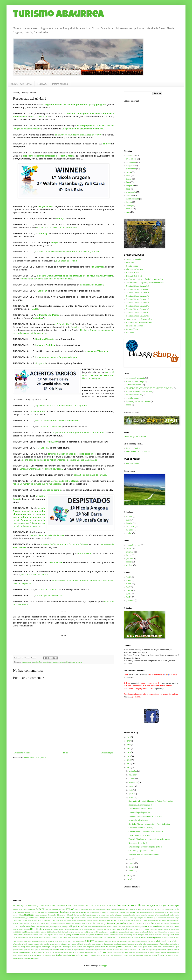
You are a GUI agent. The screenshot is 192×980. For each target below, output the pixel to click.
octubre (132, 779)
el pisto (107, 144)
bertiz (171, 912)
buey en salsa (81, 915)
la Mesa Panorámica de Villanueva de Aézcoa (41, 469)
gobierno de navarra (127, 926)
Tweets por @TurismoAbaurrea (136, 436)
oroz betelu (24, 944)
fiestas (129, 179)
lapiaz (149, 932)
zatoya (22, 958)
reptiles (129, 533)
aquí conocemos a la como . (61, 406)
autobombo (37, 662)
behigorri (161, 912)
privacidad (112, 947)
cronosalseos (131, 159)
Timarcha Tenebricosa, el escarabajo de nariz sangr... (149, 839)
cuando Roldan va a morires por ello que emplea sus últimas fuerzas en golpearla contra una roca (29, 517)
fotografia (130, 185)
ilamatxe (161, 929)
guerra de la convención (149, 926)
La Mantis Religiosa (45, 345)
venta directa (133, 955)
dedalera (76, 921)
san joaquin (23, 952)
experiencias (131, 169)
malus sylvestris (89, 935)
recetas (61, 949)
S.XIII (129, 577)
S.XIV (129, 580)
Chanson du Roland (64, 905)
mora (177, 937)
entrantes (130, 552)
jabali (59, 932)
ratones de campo (52, 490)
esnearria (80, 923)
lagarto (132, 932)
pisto (70, 947)
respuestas (46, 662)
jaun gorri (84, 932)
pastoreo (94, 944)
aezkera (62, 909)
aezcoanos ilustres (52, 909)
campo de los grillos (129, 915)
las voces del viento (158, 932)
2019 (129, 756)
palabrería (80, 944)
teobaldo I (159, 952)
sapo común (64, 952)
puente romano (158, 947)
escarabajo (73, 923)
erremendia (62, 923)
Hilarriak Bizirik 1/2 (134, 273)
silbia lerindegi (130, 952)
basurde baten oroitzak (128, 912)
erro (67, 923)
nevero (104, 941)
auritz (47, 912)
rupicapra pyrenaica (155, 950)
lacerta (127, 932)
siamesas (110, 952)
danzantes (70, 921)
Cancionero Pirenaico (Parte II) (141, 828)
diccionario (83, 921)
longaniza (50, 935)
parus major (87, 944)
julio (131, 790)
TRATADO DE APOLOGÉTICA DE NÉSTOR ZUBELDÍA (150, 388)
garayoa (58, 926)
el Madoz (34, 309)
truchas (62, 955)
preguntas (91, 947)
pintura (33, 947)
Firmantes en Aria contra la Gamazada (144, 854)
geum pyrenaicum (109, 926)
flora (128, 182)
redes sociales (69, 950)
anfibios (129, 516)
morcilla (16, 941)
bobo (64, 915)
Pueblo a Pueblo (132, 463)
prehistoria (130, 600)
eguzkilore (158, 921)
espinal (85, 923)
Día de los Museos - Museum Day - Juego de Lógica (149, 824)
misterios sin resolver (141, 937)
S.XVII (129, 590)
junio (131, 794)
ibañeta (114, 929)
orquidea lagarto (49, 944)
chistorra (89, 918)
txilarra (108, 955)
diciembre (133, 771)
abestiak (16, 909)
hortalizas (89, 929)
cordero (24, 920)
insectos (129, 523)
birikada (21, 915)
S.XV (128, 587)
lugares (129, 202)
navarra (90, 941)
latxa (177, 932)
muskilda (37, 941)
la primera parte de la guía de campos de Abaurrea (79, 433)
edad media (144, 921)
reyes (93, 950)
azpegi (87, 912)
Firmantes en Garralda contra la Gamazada (145, 816)
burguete (89, 915)
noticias (129, 209)
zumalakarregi (30, 958)
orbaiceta (159, 941)
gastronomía (131, 192)
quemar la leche (29, 950)
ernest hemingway (133, 398)
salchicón (16, 952)
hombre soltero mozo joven (68, 929)
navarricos (99, 941)
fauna (128, 175)
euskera (112, 923)
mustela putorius (51, 941)
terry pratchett (22, 955)
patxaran (122, 944)
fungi (128, 189)
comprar (140, 918)
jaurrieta (90, 932)
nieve (109, 941)
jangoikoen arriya (75, 932)
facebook (148, 923)
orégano (63, 944)
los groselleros (46, 206)
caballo (112, 915)
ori (19, 944)
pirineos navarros (62, 947)
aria (173, 909)
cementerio (61, 918)
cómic (64, 921)
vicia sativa (152, 955)
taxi (145, 952)
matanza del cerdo (28, 937)
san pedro (46, 952)
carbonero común (160, 915)
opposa (153, 941)
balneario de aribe (101, 912)
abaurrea (121, 905)
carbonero (151, 915)
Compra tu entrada (133, 259)
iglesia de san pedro (136, 929)
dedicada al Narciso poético (35, 574)
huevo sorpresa (101, 929)
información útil (132, 199)
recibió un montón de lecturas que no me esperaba (37, 484)
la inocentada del (65, 481)
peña (157, 944)
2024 (129, 737)
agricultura (79, 909)
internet (44, 932)
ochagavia (135, 941)
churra (106, 918)
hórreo (109, 929)
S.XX (128, 594)
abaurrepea (175, 905)
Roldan (113, 905)
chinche (84, 918)
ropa (147, 950)
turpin (94, 955)
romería (132, 950)
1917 (15, 905)
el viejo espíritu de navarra (170, 921)
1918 (19, 905)
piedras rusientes (18, 947)
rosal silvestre (55, 562)
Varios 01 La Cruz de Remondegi (139, 319)
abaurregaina (161, 905)
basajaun (112, 912)
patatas (111, 944)
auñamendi (71, 912)
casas (36, 918)
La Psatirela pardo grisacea (139, 812)
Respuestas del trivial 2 (138, 843)
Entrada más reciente (22, 753)
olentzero (147, 941)
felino (158, 923)
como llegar (133, 918)
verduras (129, 565)
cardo (168, 915)
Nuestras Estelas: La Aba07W (138, 293)
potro (84, 947)
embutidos (16, 923)
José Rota (130, 332)
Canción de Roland (134, 385)
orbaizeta (175, 941)
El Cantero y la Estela (135, 269)
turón (99, 955)
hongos (55, 243)
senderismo (102, 952)
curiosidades (131, 162)
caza (55, 918)
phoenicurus (175, 944)
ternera (15, 955)
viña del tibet (169, 955)
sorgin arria (139, 952)
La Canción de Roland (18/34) (140, 809)
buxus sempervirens (103, 915)
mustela (43, 941)
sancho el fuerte (55, 952)
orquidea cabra (38, 944)
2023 (129, 741)
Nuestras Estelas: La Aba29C (137, 309)
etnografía (130, 166)
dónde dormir (135, 921)
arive (15, 912)
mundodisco (23, 941)
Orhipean (42, 291)
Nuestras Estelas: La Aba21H (138, 303)
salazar (176, 949)
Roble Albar (52, 442)
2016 (129, 768)
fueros (28, 926)
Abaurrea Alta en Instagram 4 (140, 805)
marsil (172, 935)
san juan (31, 952)
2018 (129, 760)
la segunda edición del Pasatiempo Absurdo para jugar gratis (74, 105)
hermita (176, 926)
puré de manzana (168, 947)
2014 (129, 879)
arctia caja (161, 909)
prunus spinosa (143, 947)
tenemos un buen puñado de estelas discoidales (72, 454)
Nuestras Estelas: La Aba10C (137, 296)
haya (171, 926)
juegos (116, 932)
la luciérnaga (99, 267)
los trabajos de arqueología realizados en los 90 (78, 135)
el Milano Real (42, 448)
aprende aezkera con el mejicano (139, 391)
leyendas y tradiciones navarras (138, 401)
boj (67, 915)
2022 (129, 745)
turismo (72, 955)
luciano (56, 935)
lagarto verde (139, 932)
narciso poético (67, 941)
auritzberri (53, 912)
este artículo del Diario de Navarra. (90, 475)
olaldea (142, 941)
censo (68, 918)
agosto (132, 786)
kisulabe (122, 932)
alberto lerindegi (89, 909)
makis (82, 935)
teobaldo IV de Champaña (171, 952)
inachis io (167, 929)
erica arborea (41, 923)
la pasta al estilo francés (50, 427)
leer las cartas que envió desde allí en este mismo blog (46, 279)
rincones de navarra (113, 950)
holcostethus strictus (52, 929)
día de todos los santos (123, 921)
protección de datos (131, 947)
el (36, 291)
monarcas (167, 937)
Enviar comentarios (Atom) (35, 758)
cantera (138, 915)
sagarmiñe (170, 950)
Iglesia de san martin (103, 905)
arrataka (29, 912)
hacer (85, 553)
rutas (128, 212)
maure (49, 937)
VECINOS (42, 84)
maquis (118, 935)
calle (121, 915)
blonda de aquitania (41, 915)
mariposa (141, 935)
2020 (129, 752)
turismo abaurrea (76, 662)
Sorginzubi (41, 363)
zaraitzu (176, 955)
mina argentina (123, 937)
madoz (77, 935)
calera (117, 915)
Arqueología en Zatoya (135, 381)
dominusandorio (104, 920)
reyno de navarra (101, 950)
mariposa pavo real (151, 935)
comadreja (126, 918)
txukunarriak (115, 955)
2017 (129, 764)
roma (121, 950)
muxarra (60, 941)
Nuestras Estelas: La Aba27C (137, 306)
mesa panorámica (106, 937)
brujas (74, 915)
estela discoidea (94, 923)
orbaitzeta (167, 941)
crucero (44, 921)
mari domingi (128, 935)
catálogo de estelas (46, 918)
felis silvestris (165, 923)
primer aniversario (102, 947)
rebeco (55, 950)
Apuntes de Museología (135, 378)
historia (129, 195)
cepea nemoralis (76, 918)
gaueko (96, 926)
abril (131, 859)
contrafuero (17, 920)
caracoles (144, 915)
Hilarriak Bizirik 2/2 (134, 276)
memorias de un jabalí (59, 937)
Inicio (65, 753)
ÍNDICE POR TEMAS (21, 84)
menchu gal (72, 937)
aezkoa (30, 662)
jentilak (96, 932)
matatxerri (38, 937)
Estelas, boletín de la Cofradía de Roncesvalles (144, 279)
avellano (78, 912)
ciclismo (111, 918)
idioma (119, 929)
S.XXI (129, 597)
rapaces (50, 950)
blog (26, 915)
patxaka (116, 944)
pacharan (74, 944)
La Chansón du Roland (66, 261)
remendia (82, 950)
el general (75, 276)
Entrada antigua (107, 753)
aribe (177, 909)
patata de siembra (103, 944)
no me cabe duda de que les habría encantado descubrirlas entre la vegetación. (60, 460)
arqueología (22, 912)
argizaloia (168, 909)
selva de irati (77, 952)
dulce (113, 920)
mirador (131, 937)
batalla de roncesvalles (144, 912)
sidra (114, 952)
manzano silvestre (109, 935)
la (60, 218)
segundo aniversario (57, 662)
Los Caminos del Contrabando (138, 451)
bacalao (92, 912)
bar (108, 912)
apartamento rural (123, 909)
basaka (117, 912)
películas (128, 944)
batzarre (155, 912)
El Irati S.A (92, 905)
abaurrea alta (133, 905)
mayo (131, 798)
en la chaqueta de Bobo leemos (57, 421)
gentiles (101, 926)
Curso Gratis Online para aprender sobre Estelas (145, 283)
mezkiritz (115, 937)
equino (35, 923)
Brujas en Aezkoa (133, 448)
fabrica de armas (139, 923)
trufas (67, 955)
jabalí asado (65, 932)
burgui (94, 915)
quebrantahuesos (18, 950)
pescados (130, 558)
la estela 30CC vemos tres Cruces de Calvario (64, 544)
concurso (147, 918)
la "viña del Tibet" (63, 324)
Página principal (60, 84)
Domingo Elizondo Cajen (80, 905)
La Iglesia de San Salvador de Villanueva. (83, 129)
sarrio (70, 952)
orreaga (57, 944)
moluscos (130, 530)
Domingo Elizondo (45, 339)
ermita (48, 923)
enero (131, 871)
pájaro (177, 947)
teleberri (152, 952)
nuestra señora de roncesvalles (121, 941)
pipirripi (39, 947)
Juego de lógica (132, 329)
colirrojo (120, 918)
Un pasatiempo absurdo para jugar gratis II (145, 847)
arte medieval (40, 912)
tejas (148, 952)
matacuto (19, 937)
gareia (64, 926)
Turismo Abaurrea (58, 15)
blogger (31, 915)
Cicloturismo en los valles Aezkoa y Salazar (146, 831)
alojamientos (106, 909)
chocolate (96, 918)
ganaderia (39, 926)
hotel (94, 929)
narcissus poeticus (79, 941)
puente (150, 947)
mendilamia (79, 937)
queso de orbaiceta (41, 950)
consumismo (166, 918)
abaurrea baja (147, 905)
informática (30, 932)
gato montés (89, 926)
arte (33, 912)
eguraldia (151, 921)
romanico (126, 950)
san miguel (38, 952)
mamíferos (130, 527)
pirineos (51, 947)
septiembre (134, 782)
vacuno (126, 955)
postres (129, 562)
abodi (20, 909)
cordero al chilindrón (48, 589)
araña (155, 909)
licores (129, 555)
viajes (146, 955)
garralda (69, 926)
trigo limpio (45, 955)
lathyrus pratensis (170, 932)
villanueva (160, 955)
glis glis (117, 926)
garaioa (52, 926)
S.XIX (129, 584)
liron (45, 935)
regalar (76, 949)
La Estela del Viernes (134, 326)
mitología (130, 205)
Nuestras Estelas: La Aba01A (138, 286)
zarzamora (16, 958)
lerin (14, 935)
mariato (135, 935)
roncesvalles (140, 949)
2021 (129, 749)
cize (115, 918)
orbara (15, 944)
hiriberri (33, 929)
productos (120, 947)
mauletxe (44, 937)
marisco (160, 935)
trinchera (52, 955)
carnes (129, 548)
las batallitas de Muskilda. (92, 285)
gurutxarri (162, 926)
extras (128, 172)
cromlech (38, 921)
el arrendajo (42, 233)
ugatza (121, 955)
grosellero (136, 926)
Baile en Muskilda (39, 117)
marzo (132, 863)
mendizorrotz (87, 937)
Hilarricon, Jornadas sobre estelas (139, 323)
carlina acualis (174, 915)
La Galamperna (38, 412)
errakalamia (54, 923)
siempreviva (120, 952)
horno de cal (82, 929)
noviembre (133, 775)
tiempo (29, 955)
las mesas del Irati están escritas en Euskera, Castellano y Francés (67, 252)
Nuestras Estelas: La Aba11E (137, 299)
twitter (103, 955)
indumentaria (175, 929)
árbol (37, 958)
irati (48, 932)
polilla (74, 947)
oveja (68, 944)
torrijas (34, 955)
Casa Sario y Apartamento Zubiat (142, 851)
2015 (129, 876)
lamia (145, 932)
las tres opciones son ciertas (49, 596)
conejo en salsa (156, 918)
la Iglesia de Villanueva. (97, 351)
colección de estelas (134, 395)
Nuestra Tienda (132, 266)
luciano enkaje (63, 935)
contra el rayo (175, 918)
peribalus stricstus (142, 944)
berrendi (167, 912)
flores (15, 926)
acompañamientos (133, 545)
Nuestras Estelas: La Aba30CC (138, 313)
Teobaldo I (76, 327)
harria (168, 926)
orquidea (31, 944)
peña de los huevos (165, 944)
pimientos (27, 947)
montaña (173, 937)
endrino (22, 923)
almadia (98, 909)
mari (122, 935)
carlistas (16, 918)
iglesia (125, 929)
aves (128, 520)
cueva (49, 920)
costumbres (31, 921)
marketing (166, 935)
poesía (129, 405)
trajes (39, 955)
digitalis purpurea (93, 921)
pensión (134, 944)
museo (30, 941)
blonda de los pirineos (55, 915)
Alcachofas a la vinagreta (138, 820)
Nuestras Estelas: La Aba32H (138, 316)
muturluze (38, 318)
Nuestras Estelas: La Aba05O (138, 289)
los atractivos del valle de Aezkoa (47, 535)
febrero (132, 867)
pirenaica (45, 947)
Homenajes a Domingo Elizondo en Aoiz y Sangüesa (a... (151, 801)
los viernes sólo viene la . (57, 357)
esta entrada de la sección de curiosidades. (57, 227)
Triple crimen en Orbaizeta (139, 835)
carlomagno (24, 918)
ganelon (46, 926)
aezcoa (24, 662)
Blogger (104, 965)
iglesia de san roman (150, 929)
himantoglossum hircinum (21, 929)
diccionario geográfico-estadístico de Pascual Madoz (49, 156)
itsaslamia (54, 932)
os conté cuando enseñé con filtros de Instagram (98, 375)
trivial (67, 662)
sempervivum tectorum (90, 952)
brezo (70, 915)
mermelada (96, 937)
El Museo (130, 263)
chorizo (101, 918)
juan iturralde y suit (106, 932)
